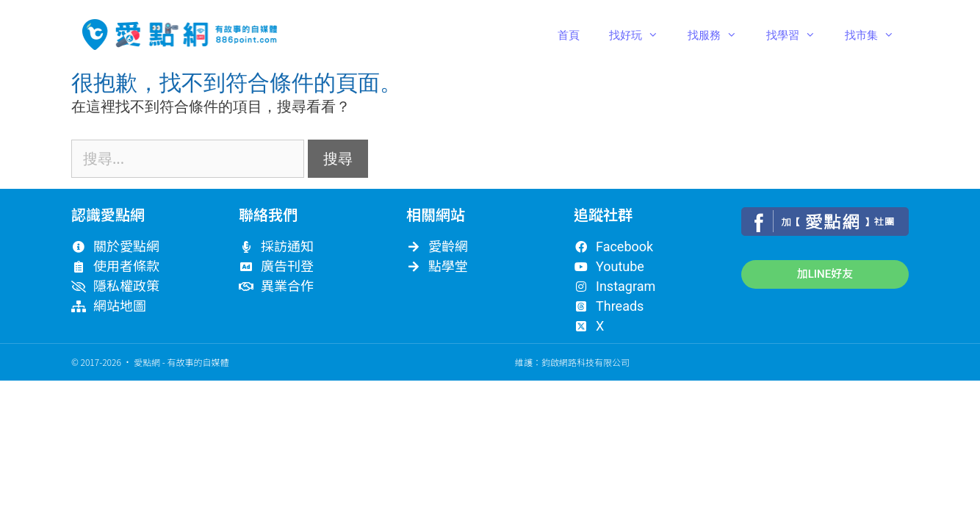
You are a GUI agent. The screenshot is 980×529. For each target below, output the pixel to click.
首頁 (569, 35)
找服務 (720, 35)
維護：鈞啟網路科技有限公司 (572, 362)
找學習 (798, 35)
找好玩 (641, 35)
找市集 (877, 35)
